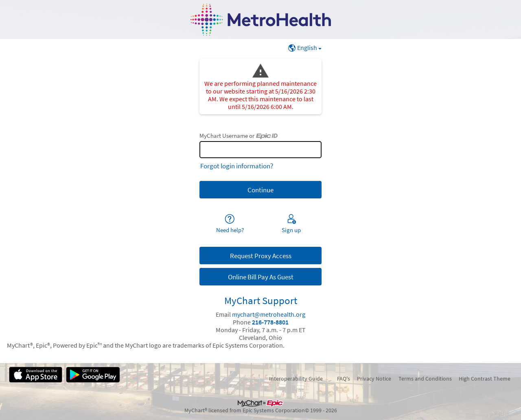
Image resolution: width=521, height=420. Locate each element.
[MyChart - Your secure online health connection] (261, 20)
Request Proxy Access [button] (261, 256)
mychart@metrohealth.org (269, 314)
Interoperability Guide (296, 379)
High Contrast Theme (485, 379)
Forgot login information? (237, 166)
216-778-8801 (270, 322)
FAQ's (344, 379)
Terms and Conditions (425, 379)
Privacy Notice (374, 379)
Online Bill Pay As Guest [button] (261, 277)
